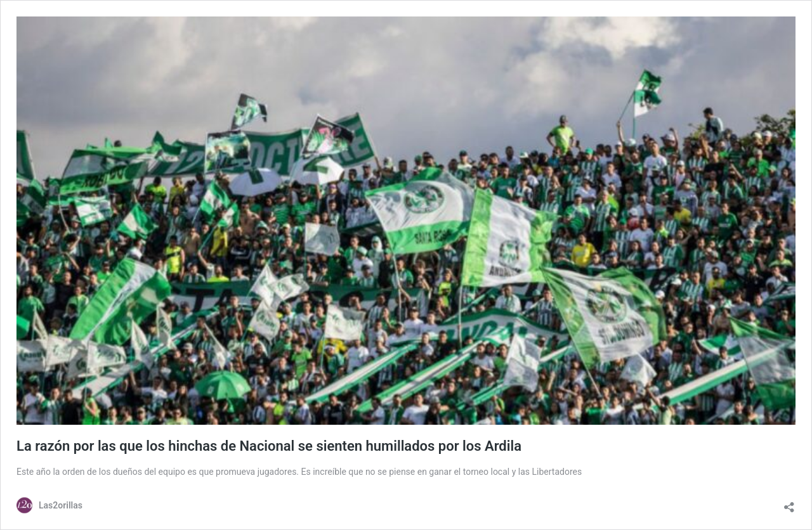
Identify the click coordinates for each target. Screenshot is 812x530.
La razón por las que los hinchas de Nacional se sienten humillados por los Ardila (269, 446)
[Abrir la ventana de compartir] (789, 504)
